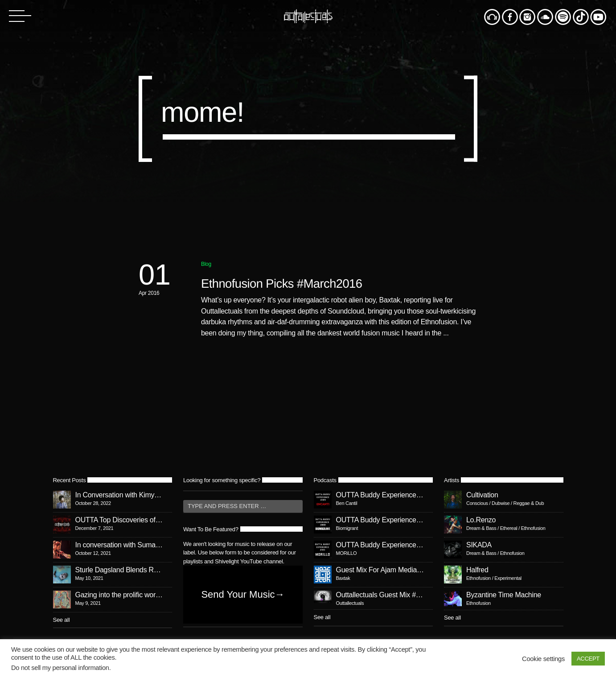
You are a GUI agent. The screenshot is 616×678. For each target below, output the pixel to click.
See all (62, 620)
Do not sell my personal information (60, 668)
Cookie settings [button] (543, 659)
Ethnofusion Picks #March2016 (281, 283)
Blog (206, 264)
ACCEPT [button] (588, 659)
